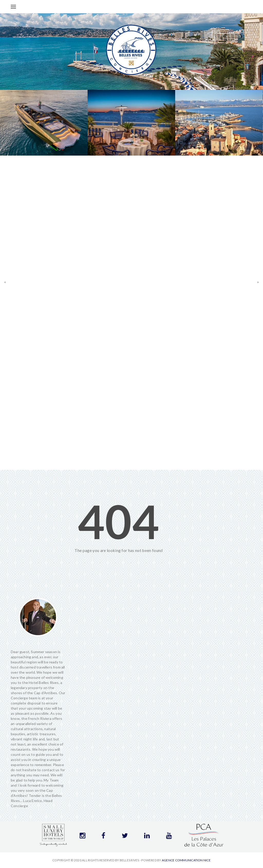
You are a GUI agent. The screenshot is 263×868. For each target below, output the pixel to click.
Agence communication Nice (186, 860)
